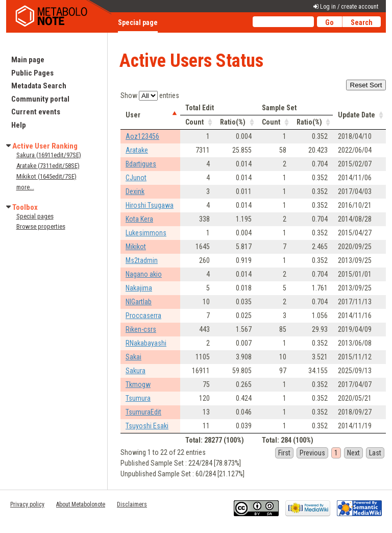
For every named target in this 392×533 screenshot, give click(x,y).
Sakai (133, 357)
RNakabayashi (146, 343)
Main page (28, 60)
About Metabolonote (81, 504)
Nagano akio (144, 274)
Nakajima (139, 288)
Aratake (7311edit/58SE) (48, 166)
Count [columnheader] (194, 122)
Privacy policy (27, 504)
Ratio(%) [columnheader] (233, 122)
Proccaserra (143, 316)
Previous (312, 453)
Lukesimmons (146, 233)
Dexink (135, 191)
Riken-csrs (141, 329)
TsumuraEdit (143, 412)
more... (25, 187)
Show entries (150, 95)
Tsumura (138, 398)
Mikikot (136, 247)
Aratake (137, 150)
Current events (36, 112)
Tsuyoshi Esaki (147, 426)
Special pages (35, 216)
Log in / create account (349, 7)
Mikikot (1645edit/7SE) (46, 176)
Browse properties (41, 226)
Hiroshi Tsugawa (150, 205)
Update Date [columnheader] (357, 115)
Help (19, 125)
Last (375, 453)
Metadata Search (39, 86)
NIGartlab (139, 302)
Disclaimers (132, 504)
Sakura (136, 371)
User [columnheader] (133, 115)
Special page (138, 22)
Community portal (40, 99)
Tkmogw (138, 384)
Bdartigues (141, 164)
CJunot (136, 178)
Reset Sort (366, 85)
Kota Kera (139, 219)
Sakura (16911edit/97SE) (49, 155)
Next (353, 453)
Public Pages (32, 73)
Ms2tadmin (142, 260)
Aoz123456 (142, 136)
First (284, 453)
